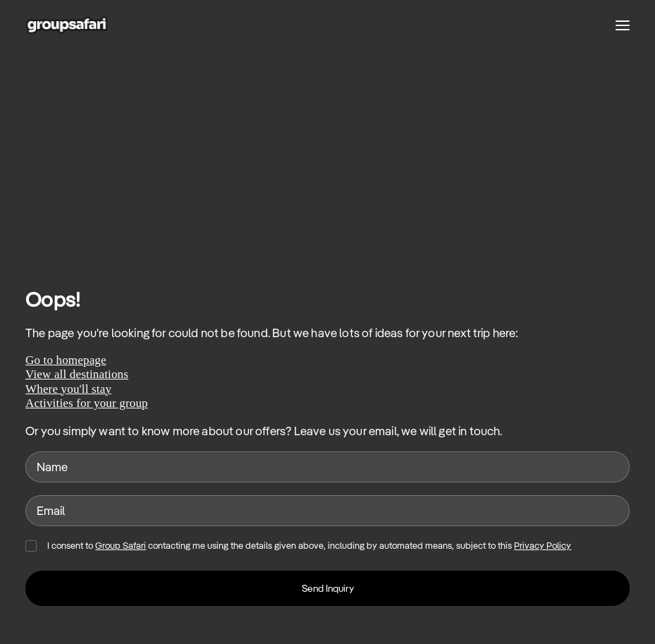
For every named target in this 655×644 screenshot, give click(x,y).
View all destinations (77, 374)
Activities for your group (87, 403)
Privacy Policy (543, 546)
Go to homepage (66, 360)
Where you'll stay (68, 389)
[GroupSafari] (67, 25)
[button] (623, 25)
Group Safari (121, 546)
